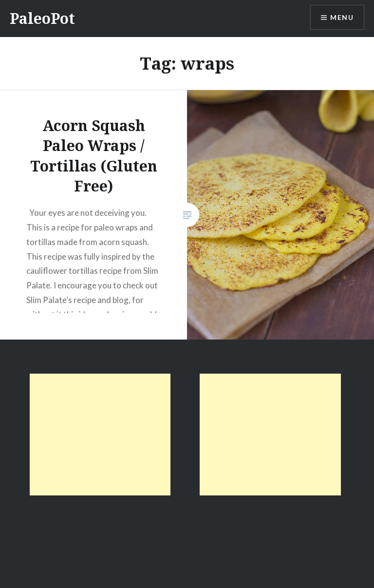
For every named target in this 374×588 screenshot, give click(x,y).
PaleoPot (42, 18)
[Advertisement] (100, 435)
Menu (342, 17)
